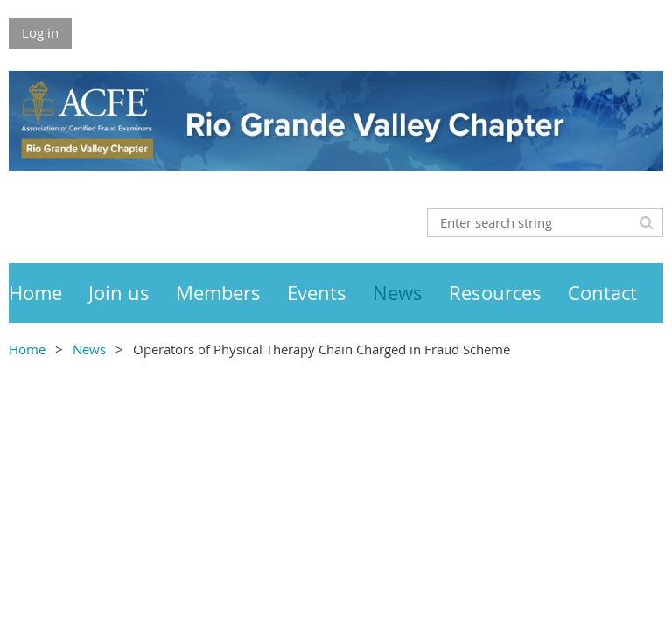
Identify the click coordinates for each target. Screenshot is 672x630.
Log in (40, 32)
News (89, 349)
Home (27, 349)
